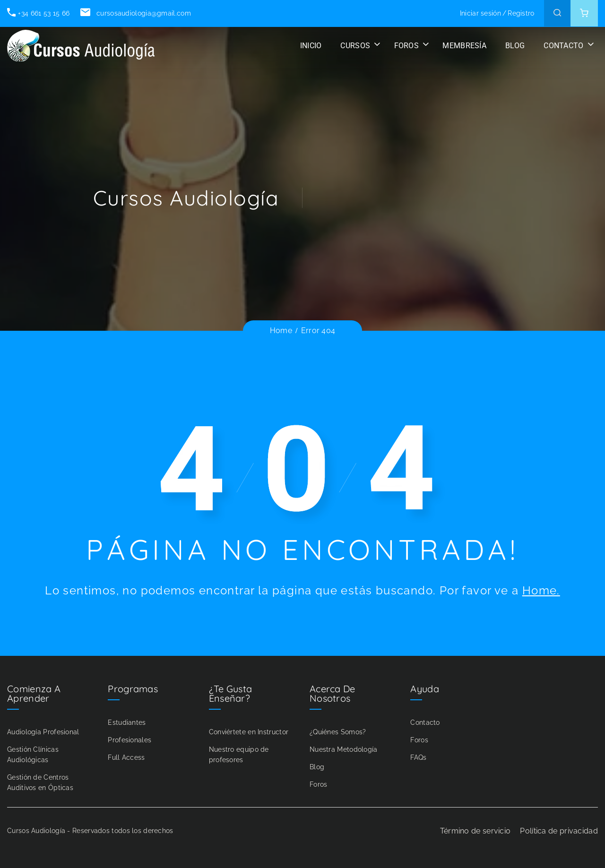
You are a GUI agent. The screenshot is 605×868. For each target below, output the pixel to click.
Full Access (126, 757)
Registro (521, 13)
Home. (541, 590)
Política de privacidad (559, 831)
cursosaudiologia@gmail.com (135, 13)
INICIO (311, 46)
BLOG (515, 46)
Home (281, 331)
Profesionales (130, 740)
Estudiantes (127, 722)
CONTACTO (563, 46)
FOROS (407, 46)
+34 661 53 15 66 (38, 13)
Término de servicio (475, 831)
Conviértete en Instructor (249, 732)
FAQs (418, 757)
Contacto (425, 722)
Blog (317, 767)
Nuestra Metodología (344, 749)
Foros (319, 784)
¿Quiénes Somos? (338, 732)
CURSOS (355, 46)
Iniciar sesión (480, 13)
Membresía (464, 46)
